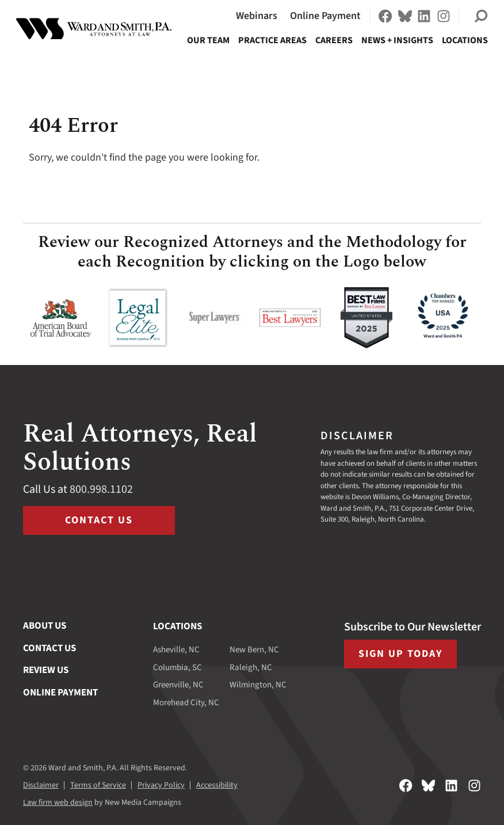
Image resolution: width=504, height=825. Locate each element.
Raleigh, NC (251, 668)
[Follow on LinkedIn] (424, 16)
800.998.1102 (101, 489)
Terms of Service (98, 785)
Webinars (257, 16)
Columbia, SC (177, 668)
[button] (481, 16)
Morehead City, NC (186, 703)
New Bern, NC (254, 650)
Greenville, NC (178, 685)
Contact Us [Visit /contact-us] (99, 520)
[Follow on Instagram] (444, 16)
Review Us (46, 670)
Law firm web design (58, 803)
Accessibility (217, 785)
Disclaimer (41, 785)
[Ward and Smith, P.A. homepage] (94, 29)
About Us (45, 626)
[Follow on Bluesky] (405, 16)
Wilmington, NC (258, 685)
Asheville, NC (176, 650)
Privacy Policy (161, 785)
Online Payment (325, 16)
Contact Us (49, 648)
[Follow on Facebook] (385, 16)
